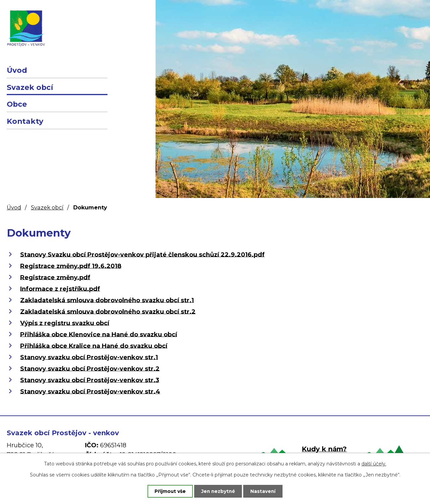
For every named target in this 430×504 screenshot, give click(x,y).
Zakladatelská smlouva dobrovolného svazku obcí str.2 (108, 311)
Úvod (17, 70)
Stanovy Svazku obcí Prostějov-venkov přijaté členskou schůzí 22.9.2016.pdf (142, 254)
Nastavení (265, 491)
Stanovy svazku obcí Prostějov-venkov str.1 (89, 357)
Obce (17, 104)
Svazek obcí (30, 87)
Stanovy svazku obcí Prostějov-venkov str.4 (90, 391)
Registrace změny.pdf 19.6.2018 (71, 266)
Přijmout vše (168, 491)
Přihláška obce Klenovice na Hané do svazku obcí (99, 334)
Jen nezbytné (218, 491)
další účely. (374, 463)
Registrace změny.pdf (55, 277)
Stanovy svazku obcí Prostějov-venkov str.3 (90, 380)
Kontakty (25, 121)
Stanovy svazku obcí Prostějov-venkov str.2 (90, 368)
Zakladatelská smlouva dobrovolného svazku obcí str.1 (107, 300)
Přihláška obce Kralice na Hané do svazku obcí (94, 346)
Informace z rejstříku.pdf (60, 289)
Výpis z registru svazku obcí (65, 323)
